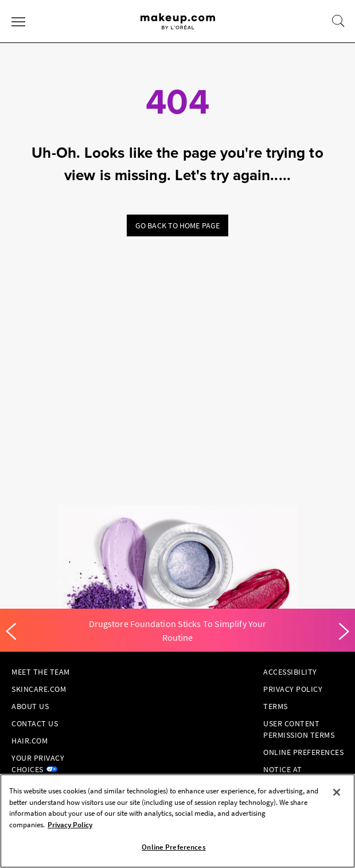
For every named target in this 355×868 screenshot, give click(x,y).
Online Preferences (303, 752)
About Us (30, 706)
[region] (177, 821)
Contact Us (35, 723)
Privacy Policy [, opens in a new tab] (70, 825)
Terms (276, 706)
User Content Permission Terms (299, 729)
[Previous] (11, 632)
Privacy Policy (293, 689)
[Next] (344, 632)
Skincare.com (39, 689)
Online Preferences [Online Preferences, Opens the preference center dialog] (173, 847)
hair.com (30, 741)
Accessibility (290, 672)
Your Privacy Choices (38, 764)
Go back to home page (177, 225)
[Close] (337, 792)
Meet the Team (41, 672)
